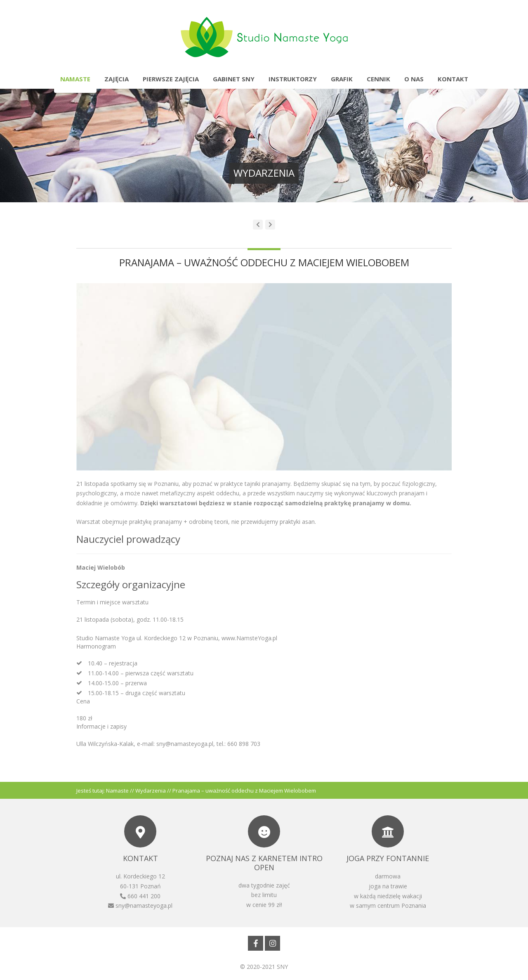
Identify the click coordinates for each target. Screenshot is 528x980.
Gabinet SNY (234, 79)
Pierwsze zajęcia (171, 79)
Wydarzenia (151, 791)
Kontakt (453, 79)
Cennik (378, 79)
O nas (414, 79)
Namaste (75, 79)
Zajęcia (117, 79)
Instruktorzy (293, 79)
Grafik (342, 79)
